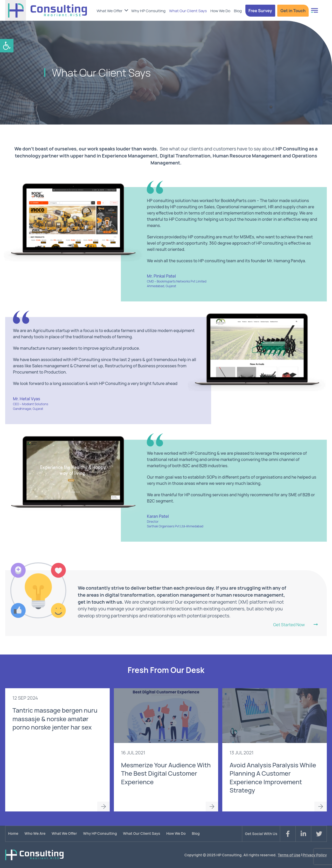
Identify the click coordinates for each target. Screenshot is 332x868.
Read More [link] (103, 807)
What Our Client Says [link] (188, 11)
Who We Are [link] (35, 833)
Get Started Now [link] (289, 625)
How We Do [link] (220, 11)
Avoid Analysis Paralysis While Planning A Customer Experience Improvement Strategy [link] (273, 777)
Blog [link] (238, 11)
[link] (7, 46)
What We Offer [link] (109, 11)
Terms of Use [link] (289, 855)
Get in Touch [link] (293, 11)
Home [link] (13, 833)
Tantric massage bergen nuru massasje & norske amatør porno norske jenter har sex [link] (55, 719)
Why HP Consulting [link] (148, 11)
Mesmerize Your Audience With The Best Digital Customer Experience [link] (166, 773)
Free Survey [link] (260, 11)
